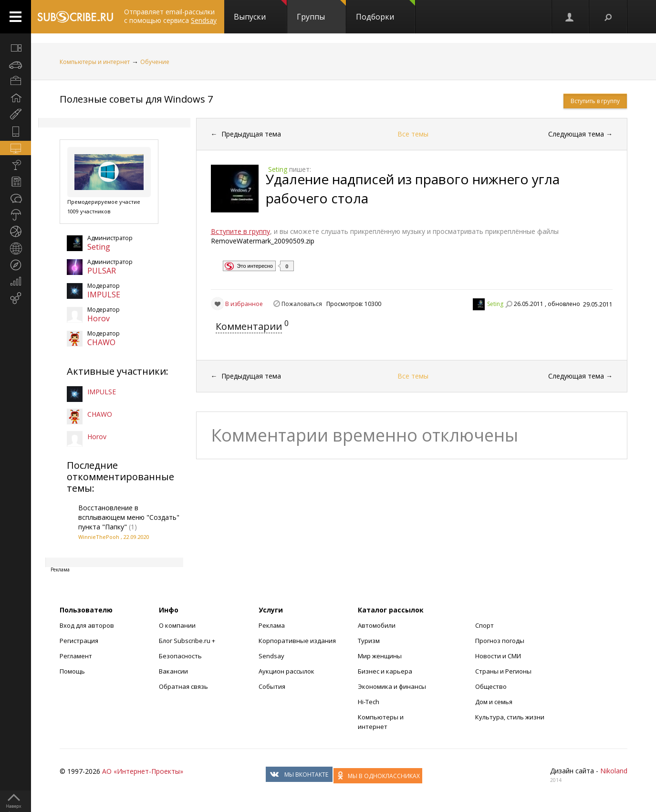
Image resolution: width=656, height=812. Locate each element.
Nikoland (614, 771)
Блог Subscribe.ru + (188, 641)
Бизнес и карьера (385, 671)
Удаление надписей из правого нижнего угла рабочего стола (413, 189)
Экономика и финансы (392, 686)
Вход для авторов (87, 625)
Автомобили (377, 625)
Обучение (155, 62)
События (272, 686)
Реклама (272, 625)
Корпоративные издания (297, 641)
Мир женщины (380, 656)
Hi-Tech (369, 702)
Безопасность (180, 656)
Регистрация (79, 641)
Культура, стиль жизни (510, 717)
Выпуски (260, 11)
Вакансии (173, 671)
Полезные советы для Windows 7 (136, 99)
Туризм (369, 641)
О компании (177, 625)
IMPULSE (104, 295)
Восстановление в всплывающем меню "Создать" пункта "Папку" (129, 517)
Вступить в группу (595, 101)
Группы (321, 11)
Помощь (72, 671)
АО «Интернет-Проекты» (143, 771)
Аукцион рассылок (286, 671)
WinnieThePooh (99, 537)
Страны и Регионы (503, 671)
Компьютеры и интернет (95, 62)
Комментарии (249, 326)
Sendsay (271, 656)
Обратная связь (183, 686)
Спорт (484, 625)
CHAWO (101, 342)
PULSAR (102, 271)
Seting (99, 247)
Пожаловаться (302, 304)
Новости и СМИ (498, 656)
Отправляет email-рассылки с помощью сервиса (170, 16)
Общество (491, 686)
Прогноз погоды (500, 641)
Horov (99, 318)
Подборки (385, 11)
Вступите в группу (240, 231)
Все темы (413, 134)
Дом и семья (494, 702)
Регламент (76, 656)
